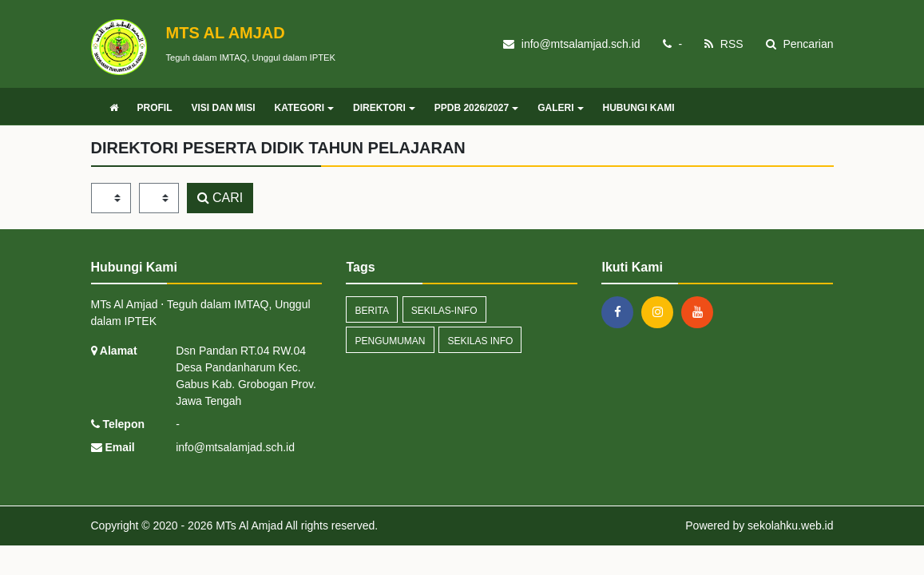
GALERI (560, 108)
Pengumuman (390, 341)
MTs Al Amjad (248, 525)
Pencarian (800, 44)
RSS (724, 44)
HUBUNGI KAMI (639, 108)
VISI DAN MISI (224, 108)
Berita (371, 311)
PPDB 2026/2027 (476, 108)
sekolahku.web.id (790, 525)
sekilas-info (444, 311)
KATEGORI (304, 108)
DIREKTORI (384, 108)
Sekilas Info (480, 341)
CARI (220, 198)
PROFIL (155, 108)
